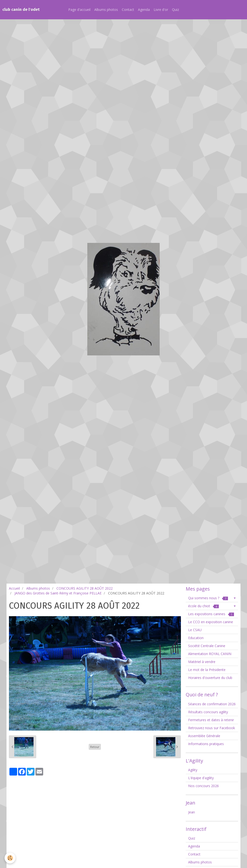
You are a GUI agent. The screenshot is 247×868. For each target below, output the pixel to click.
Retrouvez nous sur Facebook (212, 728)
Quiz (175, 10)
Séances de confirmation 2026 (212, 704)
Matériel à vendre (202, 662)
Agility (193, 770)
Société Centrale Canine (207, 646)
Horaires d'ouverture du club (210, 678)
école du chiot (203, 606)
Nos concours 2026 (203, 786)
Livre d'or (161, 10)
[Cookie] (10, 858)
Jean (192, 812)
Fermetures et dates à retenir (211, 720)
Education (196, 638)
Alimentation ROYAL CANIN (210, 654)
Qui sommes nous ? (208, 598)
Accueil (14, 588)
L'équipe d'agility (201, 778)
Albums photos (106, 10)
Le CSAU (195, 630)
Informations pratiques (206, 744)
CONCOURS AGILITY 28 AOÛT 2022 (85, 588)
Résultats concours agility (208, 712)
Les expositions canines (211, 614)
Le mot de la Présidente (207, 670)
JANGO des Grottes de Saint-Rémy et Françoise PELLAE (58, 593)
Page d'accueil (79, 10)
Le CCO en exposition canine (211, 622)
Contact (128, 10)
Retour (95, 747)
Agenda (144, 10)
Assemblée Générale (204, 736)
